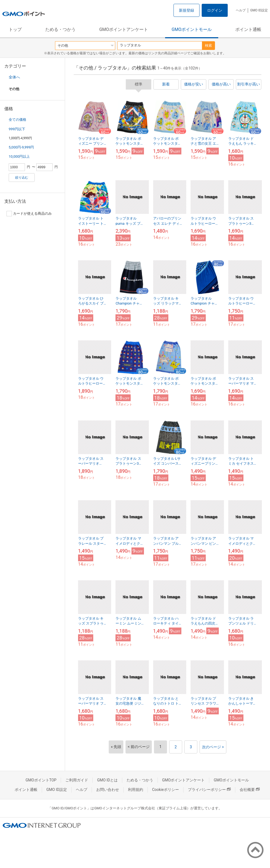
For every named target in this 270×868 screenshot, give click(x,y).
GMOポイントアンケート (124, 29)
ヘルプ (241, 10)
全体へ (14, 77)
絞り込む (22, 178)
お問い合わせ (108, 790)
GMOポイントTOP (41, 780)
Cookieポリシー (165, 790)
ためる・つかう (60, 29)
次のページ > (213, 747)
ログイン (215, 10)
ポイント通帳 (248, 29)
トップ (15, 29)
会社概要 (250, 790)
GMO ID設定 (259, 10)
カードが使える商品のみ (29, 214)
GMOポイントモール (192, 29)
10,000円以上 (19, 156)
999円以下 (17, 129)
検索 (208, 45)
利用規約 (136, 790)
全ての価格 (17, 120)
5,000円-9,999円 (21, 147)
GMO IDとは (107, 780)
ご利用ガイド (77, 780)
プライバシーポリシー (209, 790)
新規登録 (187, 10)
